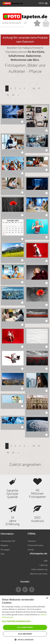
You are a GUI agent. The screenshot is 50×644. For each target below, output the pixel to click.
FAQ (3, 554)
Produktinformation (36, 545)
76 (8, 95)
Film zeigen (5, 550)
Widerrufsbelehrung (39, 570)
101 (13, 95)
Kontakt (31, 550)
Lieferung (43, 565)
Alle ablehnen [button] (25, 634)
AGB (45, 561)
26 (34, 88)
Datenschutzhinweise (39, 574)
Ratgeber (4, 545)
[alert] (25, 620)
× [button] (47, 598)
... (29, 88)
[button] (25, 621)
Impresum (32, 541)
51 (39, 88)
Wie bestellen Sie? (8, 541)
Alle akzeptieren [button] (25, 627)
